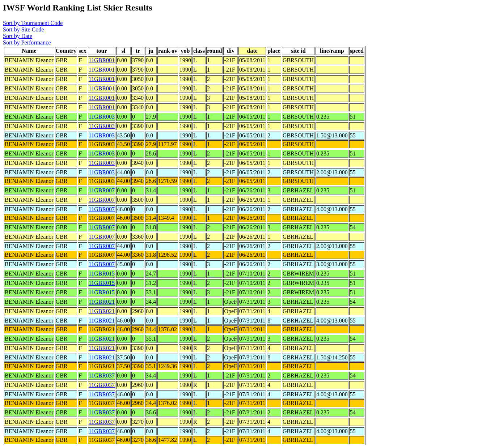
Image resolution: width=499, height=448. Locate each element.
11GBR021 (102, 302)
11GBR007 (102, 190)
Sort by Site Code (23, 29)
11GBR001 (102, 60)
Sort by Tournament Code (33, 23)
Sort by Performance (27, 42)
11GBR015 (102, 274)
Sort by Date (18, 36)
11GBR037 (102, 376)
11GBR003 (102, 117)
